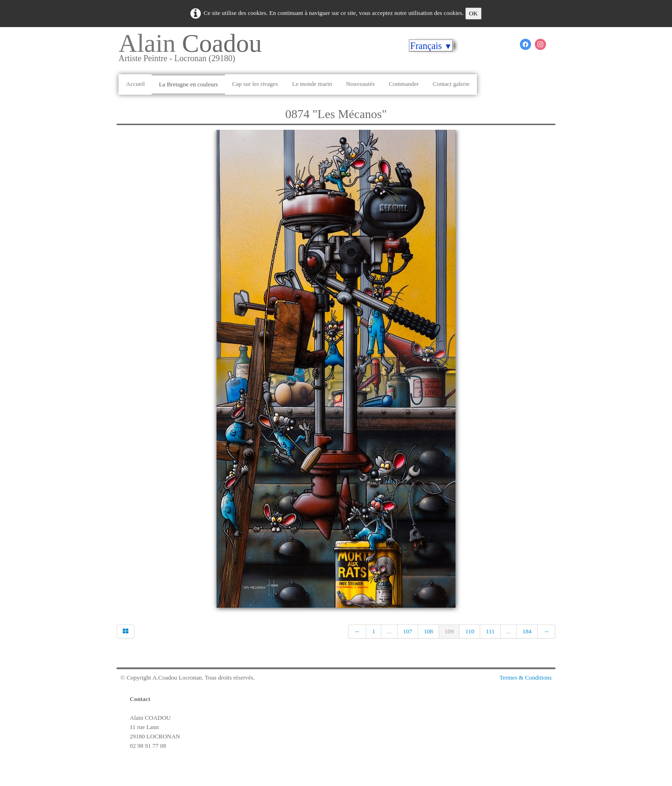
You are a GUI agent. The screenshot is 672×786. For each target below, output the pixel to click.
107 (408, 631)
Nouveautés (360, 84)
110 (470, 631)
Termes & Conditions (525, 677)
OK (473, 13)
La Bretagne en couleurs (188, 84)
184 (527, 631)
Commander (404, 84)
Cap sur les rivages (255, 84)
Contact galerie (451, 84)
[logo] (194, 51)
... (389, 631)
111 (490, 631)
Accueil (135, 84)
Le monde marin (312, 84)
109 (449, 631)
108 (428, 631)
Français (431, 46)
